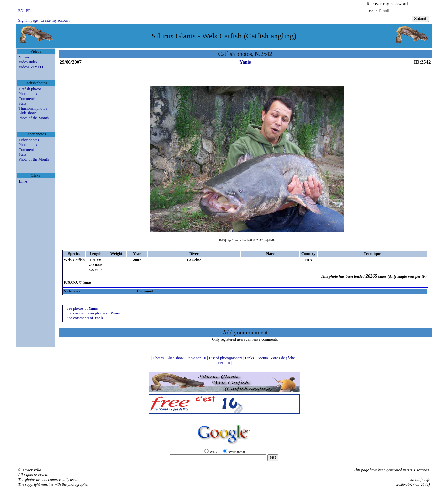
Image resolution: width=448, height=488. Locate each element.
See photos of (82, 308)
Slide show (27, 113)
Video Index (28, 62)
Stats (22, 103)
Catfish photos (30, 89)
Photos (159, 358)
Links (23, 181)
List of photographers (226, 358)
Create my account (55, 20)
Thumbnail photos (33, 108)
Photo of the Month (34, 118)
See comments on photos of (93, 313)
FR (29, 11)
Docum (263, 358)
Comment (26, 150)
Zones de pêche (283, 358)
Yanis (245, 62)
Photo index (28, 94)
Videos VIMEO (31, 67)
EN (21, 11)
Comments (27, 99)
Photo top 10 (197, 358)
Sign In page (28, 20)
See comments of (85, 318)
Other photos (29, 140)
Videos (24, 57)
